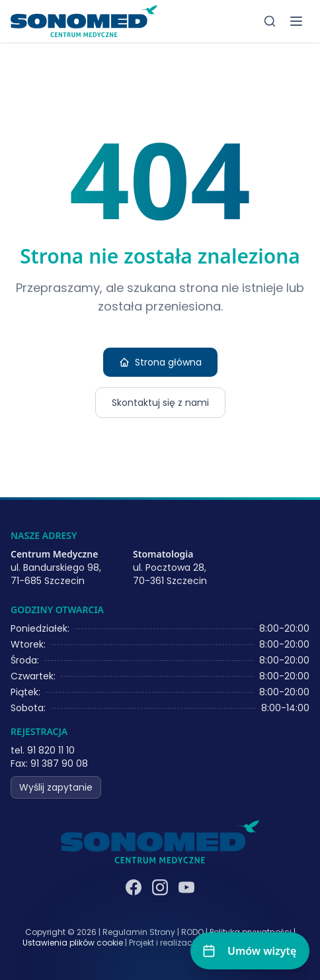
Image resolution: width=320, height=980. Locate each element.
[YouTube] (186, 887)
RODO (192, 932)
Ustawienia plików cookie (73, 943)
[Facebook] (134, 887)
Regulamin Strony (139, 932)
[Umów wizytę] (250, 951)
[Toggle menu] (296, 21)
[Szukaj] (270, 21)
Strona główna (160, 362)
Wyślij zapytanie (56, 787)
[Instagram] (160, 887)
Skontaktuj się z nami (160, 403)
